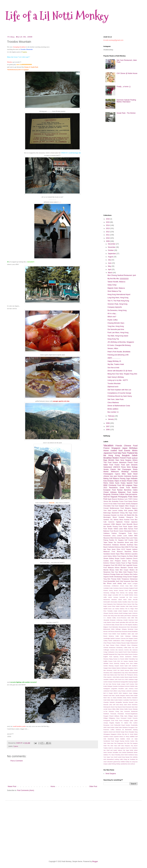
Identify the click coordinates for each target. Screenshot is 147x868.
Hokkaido (134, 479)
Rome (123, 467)
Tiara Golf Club (119, 746)
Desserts (134, 465)
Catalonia (129, 558)
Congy (105, 652)
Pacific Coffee (113, 320)
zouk (125, 583)
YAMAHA (135, 613)
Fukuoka (135, 563)
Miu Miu (135, 515)
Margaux (123, 695)
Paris (124, 453)
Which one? (112, 317)
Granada (135, 590)
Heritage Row (115, 593)
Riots (114, 606)
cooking (117, 759)
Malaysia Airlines (114, 568)
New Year (115, 572)
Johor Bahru (116, 677)
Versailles (115, 752)
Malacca (116, 479)
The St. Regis (130, 609)
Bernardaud (134, 627)
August (111, 257)
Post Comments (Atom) (26, 790)
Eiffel (127, 547)
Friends (119, 446)
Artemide (123, 545)
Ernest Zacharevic (126, 657)
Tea (115, 542)
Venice (135, 499)
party (132, 542)
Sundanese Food (109, 741)
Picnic (135, 572)
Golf (111, 479)
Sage (128, 479)
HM (123, 485)
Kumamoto (107, 536)
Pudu (117, 720)
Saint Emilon (111, 727)
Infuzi (127, 673)
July (110, 260)
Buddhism (124, 634)
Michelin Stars (114, 460)
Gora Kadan (134, 663)
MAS (136, 536)
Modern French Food (122, 458)
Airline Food (117, 556)
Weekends (130, 752)
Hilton (127, 506)
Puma (121, 720)
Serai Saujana (126, 460)
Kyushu (135, 476)
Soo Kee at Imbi (113, 368)
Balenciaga (107, 513)
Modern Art (134, 570)
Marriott (106, 570)
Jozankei (106, 679)
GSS (119, 661)
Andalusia (115, 545)
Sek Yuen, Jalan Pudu (116, 399)
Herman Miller (129, 670)
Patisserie (110, 604)
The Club (127, 743)
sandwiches (124, 764)
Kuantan (115, 686)
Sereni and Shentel (115, 732)
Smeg (125, 577)
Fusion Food (120, 465)
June (110, 263)
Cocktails (106, 588)
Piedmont (107, 574)
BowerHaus (118, 631)
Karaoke (114, 515)
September (112, 254)
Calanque (128, 636)
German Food (123, 590)
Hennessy (106, 593)
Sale (127, 606)
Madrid (129, 515)
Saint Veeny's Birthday (116, 377)
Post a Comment (17, 761)
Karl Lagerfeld (127, 565)
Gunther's (135, 666)
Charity (114, 643)
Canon (121, 531)
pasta (121, 529)
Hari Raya (107, 549)
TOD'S (130, 499)
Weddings (125, 472)
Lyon (126, 499)
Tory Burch (134, 746)
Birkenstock (107, 629)
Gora (127, 663)
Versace (110, 752)
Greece (115, 462)
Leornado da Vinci (126, 597)
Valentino (135, 748)
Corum (106, 504)
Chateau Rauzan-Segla (123, 643)
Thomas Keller (116, 579)
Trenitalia (110, 611)
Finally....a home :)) (124, 87)
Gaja (136, 547)
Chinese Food (131, 446)
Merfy (125, 698)
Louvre (135, 597)
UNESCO (117, 467)
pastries (131, 510)
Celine (123, 641)
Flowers (106, 590)
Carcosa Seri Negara (127, 638)
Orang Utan (119, 711)
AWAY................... (114, 358)
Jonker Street (124, 677)
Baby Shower (116, 625)
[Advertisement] (52, 774)
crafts (121, 759)
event (105, 556)
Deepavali (112, 654)
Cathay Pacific (108, 641)
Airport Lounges (132, 583)
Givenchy (117, 663)
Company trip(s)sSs (115, 307)
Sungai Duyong (119, 741)
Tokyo (135, 485)
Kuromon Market (129, 686)
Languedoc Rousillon (117, 689)
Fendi (136, 588)
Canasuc (118, 638)
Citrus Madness (113, 403)
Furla (115, 661)
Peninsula (113, 714)
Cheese (112, 645)
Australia (134, 472)
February (111, 416)
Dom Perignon (115, 561)
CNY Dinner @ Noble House (127, 73)
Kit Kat (106, 684)
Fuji (136, 659)
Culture (122, 494)
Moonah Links (133, 702)
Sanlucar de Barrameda (124, 730)
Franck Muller (124, 659)
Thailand (130, 453)
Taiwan (111, 542)
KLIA (123, 679)
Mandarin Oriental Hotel (129, 568)
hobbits (123, 762)
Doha (123, 654)
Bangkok (126, 455)
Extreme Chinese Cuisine (112, 563)
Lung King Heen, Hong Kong (118, 298)
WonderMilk (111, 581)
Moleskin (112, 702)
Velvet (136, 750)
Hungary (132, 506)
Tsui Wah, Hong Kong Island (118, 336)
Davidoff (106, 654)
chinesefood (110, 759)
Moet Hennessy (116, 538)
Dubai (126, 654)
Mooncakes (114, 602)
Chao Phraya (107, 643)
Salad (117, 727)
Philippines (112, 718)
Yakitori (116, 529)
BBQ (136, 510)
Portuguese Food (109, 720)
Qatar (132, 720)
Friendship (132, 659)
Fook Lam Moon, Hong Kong (118, 333)
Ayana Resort (133, 501)
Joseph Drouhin (133, 677)
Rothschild (117, 725)
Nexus (110, 709)
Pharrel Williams (114, 716)
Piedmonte (120, 604)
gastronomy (117, 762)
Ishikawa (113, 492)
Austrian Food (129, 520)
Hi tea (110, 504)
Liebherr (135, 549)
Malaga (135, 693)
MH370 (116, 693)
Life (125, 515)
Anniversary (107, 586)
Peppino (130, 572)
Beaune (115, 499)
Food (119, 485)
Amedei (125, 620)
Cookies (106, 561)
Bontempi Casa (133, 629)
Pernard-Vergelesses (131, 714)
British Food (116, 634)
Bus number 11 (113, 412)
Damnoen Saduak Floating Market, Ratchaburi (126, 101)
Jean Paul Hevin (119, 675)
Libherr (115, 691)
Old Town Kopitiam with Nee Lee (119, 390)
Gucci (136, 533)
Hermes (122, 593)
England (131, 588)
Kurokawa (121, 686)
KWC (127, 679)
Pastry (135, 538)
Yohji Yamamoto (125, 581)
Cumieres (116, 588)
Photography (123, 497)
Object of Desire (120, 481)
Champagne (127, 469)
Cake (122, 636)
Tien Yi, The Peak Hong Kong (118, 301)
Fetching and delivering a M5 (118, 355)
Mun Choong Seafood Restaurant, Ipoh (122, 275)
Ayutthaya (130, 545)
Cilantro (113, 469)
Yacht (117, 581)
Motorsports (107, 707)
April (110, 269)
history (110, 556)
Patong (106, 540)
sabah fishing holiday (114, 764)
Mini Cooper (124, 570)
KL (123, 595)
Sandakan (107, 554)
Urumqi (131, 611)
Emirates (126, 588)
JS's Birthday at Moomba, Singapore (121, 342)
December (112, 244)
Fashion (114, 533)
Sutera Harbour (120, 609)
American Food (133, 620)
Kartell (126, 595)
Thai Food (107, 462)
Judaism (112, 679)
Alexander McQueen (110, 620)
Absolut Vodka (111, 618)
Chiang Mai (124, 513)
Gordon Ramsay (109, 666)
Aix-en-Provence (122, 618)
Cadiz (117, 636)
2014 (108, 225)
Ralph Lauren (108, 606)
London (119, 536)
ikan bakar (121, 616)
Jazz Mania (110, 675)
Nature (123, 538)
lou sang (132, 762)
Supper (130, 526)
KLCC (123, 549)
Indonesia (128, 476)
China (129, 645)
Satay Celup (112, 285)
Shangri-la (130, 517)
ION (116, 565)
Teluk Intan (110, 743)
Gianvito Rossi (133, 661)
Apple (110, 499)
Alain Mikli (131, 618)
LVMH (113, 524)
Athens (135, 460)
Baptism (130, 625)
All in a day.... (112, 314)
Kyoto (117, 483)
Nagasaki (114, 497)
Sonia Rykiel (134, 734)
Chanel (106, 492)
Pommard (124, 718)
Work (129, 467)
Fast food (115, 506)
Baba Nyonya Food (131, 529)
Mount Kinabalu (119, 517)
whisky (120, 583)
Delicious (118, 547)
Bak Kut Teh (124, 625)
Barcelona (128, 490)
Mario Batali (134, 695)
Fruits (130, 533)
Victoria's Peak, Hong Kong (117, 304)
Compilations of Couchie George (119, 393)
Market (106, 472)
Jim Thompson (129, 675)
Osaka (123, 483)
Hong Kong (114, 455)
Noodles (125, 602)
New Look (130, 538)
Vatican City (121, 750)
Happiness (131, 668)
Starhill (105, 609)
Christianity (112, 485)
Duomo (130, 654)
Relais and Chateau (123, 574)
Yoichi (126, 755)
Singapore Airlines (116, 734)
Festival (127, 522)
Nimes (122, 709)
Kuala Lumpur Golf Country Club (127, 684)
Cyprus (16, 746)
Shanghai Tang (133, 732)
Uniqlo (115, 611)
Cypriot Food (122, 652)
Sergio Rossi (124, 732)
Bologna (124, 629)
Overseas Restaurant (131, 711)
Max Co (110, 698)
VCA (130, 748)
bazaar (128, 757)
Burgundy (107, 494)
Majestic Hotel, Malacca (116, 288)
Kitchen (131, 595)
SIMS (105, 727)
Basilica (135, 625)
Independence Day (119, 673)
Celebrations (117, 641)
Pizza (118, 718)
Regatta (112, 723)
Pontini (130, 718)
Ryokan (120, 490)
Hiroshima (106, 673)
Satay (131, 606)
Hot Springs (129, 593)
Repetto (118, 723)
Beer (131, 586)
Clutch (136, 586)
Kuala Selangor (108, 686)
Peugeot (106, 716)
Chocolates (107, 506)
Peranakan (121, 714)
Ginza (111, 663)
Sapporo (135, 508)
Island (123, 504)
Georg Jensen (113, 590)
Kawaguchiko (124, 682)
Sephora (106, 732)
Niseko (120, 602)
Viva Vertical (123, 752)
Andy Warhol (107, 622)
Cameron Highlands (115, 522)
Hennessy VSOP (112, 670)
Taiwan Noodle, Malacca (116, 282)
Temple (110, 529)
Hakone (118, 668)
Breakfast (108, 458)
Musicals (129, 707)
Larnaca (116, 597)
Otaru (129, 602)
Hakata (114, 668)
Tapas (118, 554)
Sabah (135, 455)
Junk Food (118, 679)
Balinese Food (108, 531)
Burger (117, 558)
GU (122, 661)
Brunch (116, 531)
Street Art (130, 739)
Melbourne (115, 472)
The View (110, 746)
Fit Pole (131, 547)
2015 (108, 222)
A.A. (105, 618)
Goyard (117, 666)
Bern (129, 627)
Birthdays (133, 448)
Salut (120, 727)
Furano (110, 661)
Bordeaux (121, 499)
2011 (108, 235)
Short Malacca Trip (114, 291)
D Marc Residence (132, 652)
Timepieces (125, 579)
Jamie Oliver (116, 549)
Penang (123, 479)
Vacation (108, 445)
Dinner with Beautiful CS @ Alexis (120, 371)
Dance (121, 588)
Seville (111, 577)
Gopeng (123, 663)
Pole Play (135, 604)
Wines (135, 451)
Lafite (105, 597)
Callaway (135, 636)
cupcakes (134, 554)
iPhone (109, 583)
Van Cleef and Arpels (110, 750)
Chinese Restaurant (109, 648)
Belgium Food (108, 627)
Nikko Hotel (123, 572)
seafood (135, 458)
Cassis (135, 638)
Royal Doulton (126, 725)
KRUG (120, 565)
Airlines (116, 520)
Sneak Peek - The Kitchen (126, 113)
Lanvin (110, 597)
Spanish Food (132, 483)
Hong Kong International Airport (119, 294)
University (117, 748)
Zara (132, 581)
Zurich (116, 757)
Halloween (124, 668)
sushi (115, 583)
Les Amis (120, 515)
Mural (124, 707)
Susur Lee (111, 609)
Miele (109, 700)
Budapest (134, 504)
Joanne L (110, 677)
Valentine (128, 554)
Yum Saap (107, 757)
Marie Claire (127, 600)
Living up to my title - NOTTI (118, 380)
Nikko (118, 709)
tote (129, 764)
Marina (128, 695)
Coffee (135, 481)
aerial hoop (122, 757)
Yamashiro (121, 542)
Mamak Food (107, 695)
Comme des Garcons (117, 650)
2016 (108, 219)
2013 (108, 228)
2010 (108, 238)
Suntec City (134, 741)
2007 (108, 426)
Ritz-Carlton (134, 574)
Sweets (113, 554)
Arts (110, 501)
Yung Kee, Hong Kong (116, 326)
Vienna (106, 501)
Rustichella (134, 725)
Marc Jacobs (116, 695)
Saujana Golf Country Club (128, 540)
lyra (136, 762)
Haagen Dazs (107, 668)
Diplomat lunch (113, 387)
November (112, 247)
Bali (119, 469)
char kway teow (112, 616)
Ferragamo (122, 533)
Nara (133, 707)
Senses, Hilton (113, 348)
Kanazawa (107, 515)
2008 (108, 423)
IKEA (111, 673)
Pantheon (106, 714)
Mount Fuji (114, 707)
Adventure (123, 462)
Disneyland (128, 531)
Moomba (125, 702)
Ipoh (128, 465)
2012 (108, 232)
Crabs (111, 588)
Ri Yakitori (125, 723)
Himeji (136, 670)
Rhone (135, 551)
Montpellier (119, 702)
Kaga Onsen (133, 513)
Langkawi (129, 485)
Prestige (113, 574)
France (107, 448)
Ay (128, 556)
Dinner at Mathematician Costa (119, 406)
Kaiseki (129, 549)
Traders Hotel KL (108, 748)
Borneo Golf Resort (109, 631)
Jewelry (128, 504)
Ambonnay (120, 620)
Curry (116, 652)
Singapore (116, 448)
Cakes (135, 490)
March (110, 273)
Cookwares (111, 652)
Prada (130, 497)
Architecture (115, 586)
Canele (123, 558)
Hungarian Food (109, 565)
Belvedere (115, 627)
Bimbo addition (113, 409)
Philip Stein (124, 716)
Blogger (95, 861)
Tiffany (122, 554)
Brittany (112, 558)
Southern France (108, 737)
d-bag (125, 759)
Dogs (119, 654)
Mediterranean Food (117, 508)
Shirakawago (118, 577)
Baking (106, 479)
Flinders (135, 657)
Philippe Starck (133, 716)
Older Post (93, 786)
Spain (130, 474)
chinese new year (110, 476)
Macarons (107, 538)
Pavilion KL (113, 540)
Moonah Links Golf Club (111, 705)
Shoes (135, 469)
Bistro (131, 556)
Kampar (110, 682)
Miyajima (128, 508)
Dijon (123, 547)
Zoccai (105, 616)
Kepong (131, 682)
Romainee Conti (108, 725)
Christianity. (119, 648)
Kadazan (131, 679)
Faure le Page (126, 563)
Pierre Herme (127, 604)
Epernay (116, 657)
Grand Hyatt (124, 666)
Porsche (135, 718)
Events (127, 451)
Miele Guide (114, 700)
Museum (120, 551)
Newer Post (12, 786)
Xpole (130, 613)
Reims (106, 483)
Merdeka (120, 698)
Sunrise (127, 741)
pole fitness (128, 616)
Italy (119, 453)
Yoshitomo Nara (133, 755)
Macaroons (107, 600)
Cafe (105, 522)
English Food (108, 657)
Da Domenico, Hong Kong (117, 310)
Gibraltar (106, 663)
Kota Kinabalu (109, 481)
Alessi (121, 520)
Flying (111, 659)
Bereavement (123, 627)
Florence (106, 659)
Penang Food (117, 526)
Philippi (106, 718)
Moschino (135, 705)
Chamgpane (129, 641)
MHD (120, 693)
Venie (105, 752)
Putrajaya (126, 720)
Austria (135, 492)
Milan (124, 474)
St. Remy (126, 737)
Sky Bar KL (126, 734)
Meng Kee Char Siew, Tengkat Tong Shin (122, 374)
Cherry (117, 645)
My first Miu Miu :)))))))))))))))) (118, 279)
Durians (135, 654)
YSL (111, 520)
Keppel (135, 682)
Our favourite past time (116, 329)
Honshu (121, 476)
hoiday (127, 762)
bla (131, 757)
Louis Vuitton (128, 536)
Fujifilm (105, 661)
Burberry (111, 636)
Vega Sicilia (130, 750)
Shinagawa (107, 734)
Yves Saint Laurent (110, 510)
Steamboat (111, 739)
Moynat (120, 707)
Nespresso (107, 572)
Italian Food (108, 465)
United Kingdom (123, 611)
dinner (127, 542)
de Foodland (131, 759)
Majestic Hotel (121, 524)
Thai (115, 743)
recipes (106, 764)
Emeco (125, 561)
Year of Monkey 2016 (118, 755)
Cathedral (111, 547)
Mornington (107, 517)
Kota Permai (112, 684)
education (110, 762)
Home (53, 786)
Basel (135, 474)
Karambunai (116, 682)
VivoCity (111, 613)
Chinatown (134, 645)
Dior (116, 654)
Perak (125, 526)
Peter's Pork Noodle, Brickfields (119, 352)
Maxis (115, 698)
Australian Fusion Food (120, 501)
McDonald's (107, 602)
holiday (121, 510)
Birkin (113, 629)
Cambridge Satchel (109, 638)
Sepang (135, 730)
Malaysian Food (124, 492)
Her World (121, 670)
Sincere (135, 606)
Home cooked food (113, 451)
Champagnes (108, 474)
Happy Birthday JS (114, 361)
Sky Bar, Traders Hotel (116, 364)
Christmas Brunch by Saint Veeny (120, 396)
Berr (136, 520)
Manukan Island (117, 600)
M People (110, 693)
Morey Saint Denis (125, 705)
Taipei (105, 542)
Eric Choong (133, 561)
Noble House (128, 709)
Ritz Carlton (134, 723)
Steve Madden (120, 739)
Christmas (115, 494)
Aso (105, 625)
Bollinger (118, 629)
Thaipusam (120, 743)
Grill (130, 666)
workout (133, 764)
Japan (125, 448)
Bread (130, 631)
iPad (125, 510)
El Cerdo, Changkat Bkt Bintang (119, 345)
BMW (105, 485)
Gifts (130, 590)
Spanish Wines (119, 737)
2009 (108, 241)
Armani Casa (124, 586)
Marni (105, 698)
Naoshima (128, 551)
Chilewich (123, 645)
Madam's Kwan (128, 693)
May (110, 266)
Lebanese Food (108, 691)
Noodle (109, 526)
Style (136, 739)
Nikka (114, 709)
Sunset (130, 577)
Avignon (124, 556)
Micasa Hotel (114, 570)
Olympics (111, 711)
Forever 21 (116, 659)
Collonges (106, 650)
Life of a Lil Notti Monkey (57, 16)
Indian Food (117, 504)
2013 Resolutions (111, 488)
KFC (120, 595)
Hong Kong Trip (113, 339)
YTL (110, 755)
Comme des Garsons (131, 650)
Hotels (112, 483)
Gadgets (121, 506)
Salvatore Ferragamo (129, 727)
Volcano (116, 613)
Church (135, 558)
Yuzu (112, 757)
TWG (105, 743)
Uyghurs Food (124, 748)
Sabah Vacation (121, 606)
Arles (136, 622)
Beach (106, 547)
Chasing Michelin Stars (116, 323)
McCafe (135, 600)
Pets (115, 604)
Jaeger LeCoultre (113, 595)
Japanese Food (110, 453)
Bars (136, 545)
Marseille (130, 524)
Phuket (130, 481)
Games (126, 661)
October (111, 250)
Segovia (106, 577)
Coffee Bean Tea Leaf (131, 648)
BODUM (109, 625)
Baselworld (115, 513)
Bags (105, 460)
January (111, 419)
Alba (136, 618)
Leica (114, 536)
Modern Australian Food (125, 700)
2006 (108, 430)
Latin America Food (131, 689)
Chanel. (135, 641)
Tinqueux (127, 746)
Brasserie (125, 631)
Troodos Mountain (114, 384)
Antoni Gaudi (115, 622)
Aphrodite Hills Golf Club (127, 622)
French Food (133, 462)
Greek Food (125, 488)
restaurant (135, 616)
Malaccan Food (109, 551)
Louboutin (128, 691)
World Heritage (123, 613)
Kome (136, 595)
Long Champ (121, 691)
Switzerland (108, 467)
